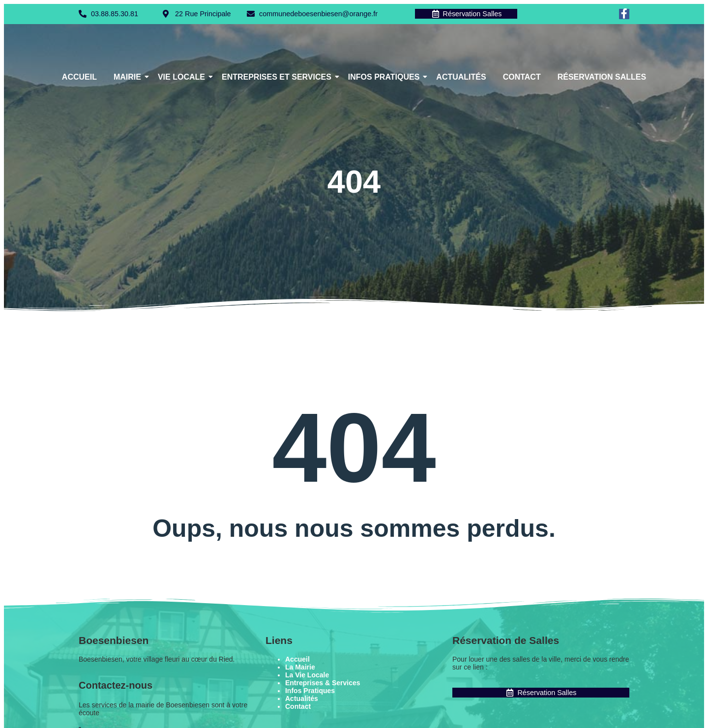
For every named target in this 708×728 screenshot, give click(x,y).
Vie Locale (183, 77)
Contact (522, 77)
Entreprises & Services (323, 683)
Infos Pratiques (386, 77)
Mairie (129, 77)
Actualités (461, 77)
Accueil (79, 77)
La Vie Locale (307, 675)
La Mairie (300, 668)
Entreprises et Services (278, 77)
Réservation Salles (602, 77)
